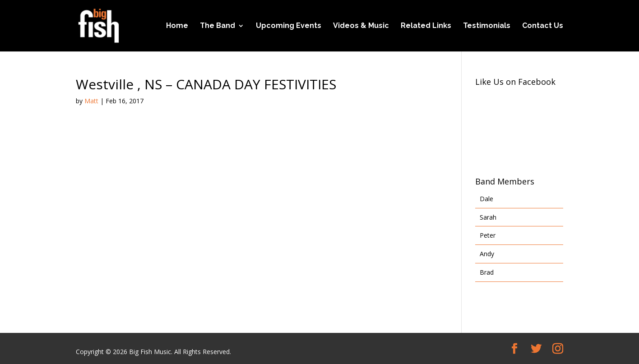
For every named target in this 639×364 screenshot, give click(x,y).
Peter (488, 235)
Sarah (488, 217)
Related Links (426, 26)
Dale (486, 199)
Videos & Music (361, 26)
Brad (487, 272)
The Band (218, 26)
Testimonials (487, 26)
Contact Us (543, 26)
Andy (487, 254)
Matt (91, 101)
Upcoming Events (289, 26)
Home (177, 26)
